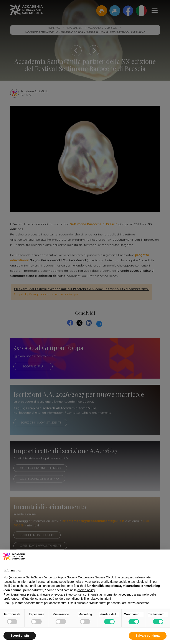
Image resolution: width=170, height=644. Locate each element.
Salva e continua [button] (148, 636)
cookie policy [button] (86, 590)
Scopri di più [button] (20, 636)
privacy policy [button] (91, 582)
